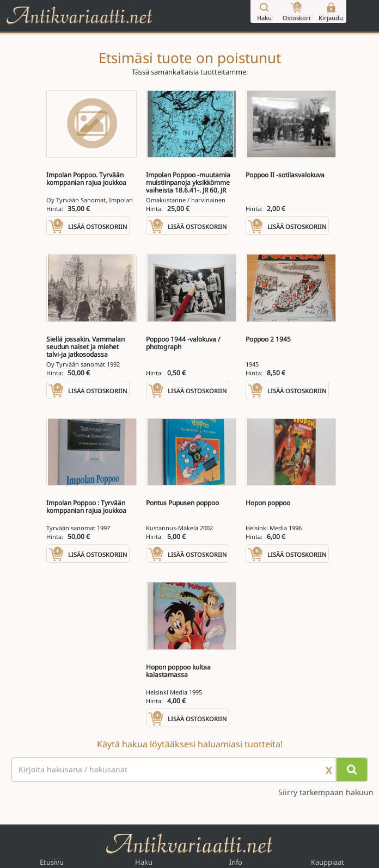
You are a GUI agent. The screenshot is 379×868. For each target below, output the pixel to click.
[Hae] (352, 770)
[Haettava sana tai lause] (189, 770)
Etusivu (52, 862)
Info (236, 862)
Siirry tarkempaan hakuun (326, 792)
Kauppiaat (328, 862)
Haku (144, 862)
